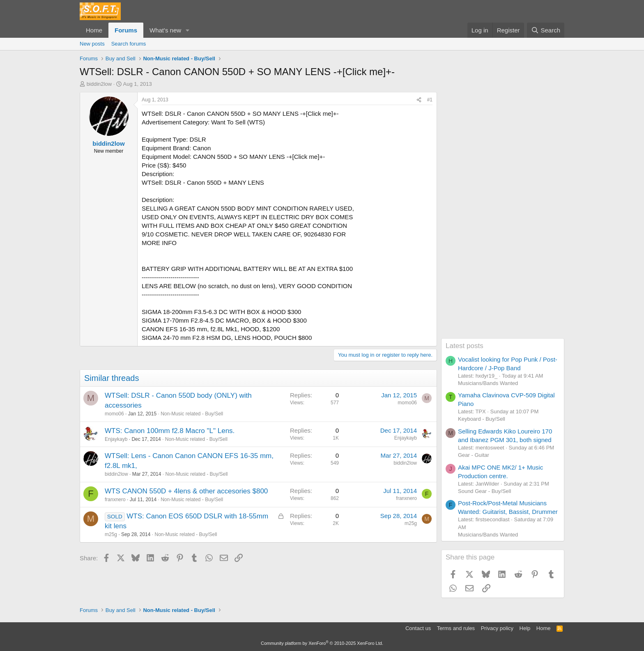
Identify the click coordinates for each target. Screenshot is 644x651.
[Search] (546, 30)
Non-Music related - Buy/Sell (192, 414)
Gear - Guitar (474, 455)
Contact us (418, 628)
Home (94, 30)
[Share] (419, 100)
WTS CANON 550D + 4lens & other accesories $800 (186, 491)
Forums (126, 30)
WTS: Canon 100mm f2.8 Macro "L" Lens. (170, 431)
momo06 (114, 414)
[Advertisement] (503, 215)
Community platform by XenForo (322, 643)
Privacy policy (497, 628)
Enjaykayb (116, 439)
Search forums (129, 44)
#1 (430, 100)
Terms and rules (456, 628)
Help (525, 628)
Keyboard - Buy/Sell (482, 419)
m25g (111, 534)
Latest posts (465, 346)
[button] (188, 30)
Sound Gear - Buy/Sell (484, 491)
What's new (165, 30)
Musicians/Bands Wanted (488, 383)
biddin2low (99, 84)
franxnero (115, 500)
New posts (92, 44)
